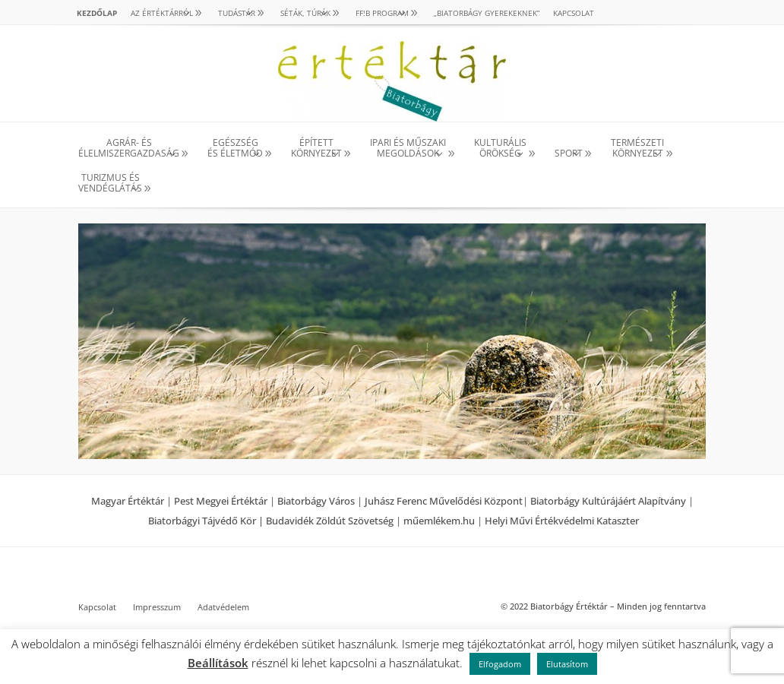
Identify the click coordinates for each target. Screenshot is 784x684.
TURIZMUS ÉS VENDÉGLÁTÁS (110, 184)
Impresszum (157, 607)
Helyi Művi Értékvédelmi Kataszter (562, 521)
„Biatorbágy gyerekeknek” (487, 13)
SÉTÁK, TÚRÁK (305, 13)
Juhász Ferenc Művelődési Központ (444, 501)
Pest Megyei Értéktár (221, 501)
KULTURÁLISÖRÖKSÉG (500, 149)
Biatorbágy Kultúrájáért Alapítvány (608, 501)
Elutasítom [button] (567, 664)
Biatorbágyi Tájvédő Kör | (207, 521)
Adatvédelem (223, 607)
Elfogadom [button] (500, 664)
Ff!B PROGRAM (382, 13)
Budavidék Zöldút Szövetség (331, 521)
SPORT (569, 153)
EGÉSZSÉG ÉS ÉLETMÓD (235, 149)
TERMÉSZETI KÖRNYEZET (637, 149)
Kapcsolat (574, 13)
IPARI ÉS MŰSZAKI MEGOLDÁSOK (408, 149)
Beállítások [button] (218, 663)
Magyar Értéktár (128, 501)
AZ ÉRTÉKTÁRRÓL (162, 13)
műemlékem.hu (439, 521)
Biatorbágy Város (316, 501)
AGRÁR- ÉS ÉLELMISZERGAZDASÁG (129, 149)
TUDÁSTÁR (237, 13)
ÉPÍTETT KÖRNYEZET (316, 149)
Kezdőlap (97, 13)
